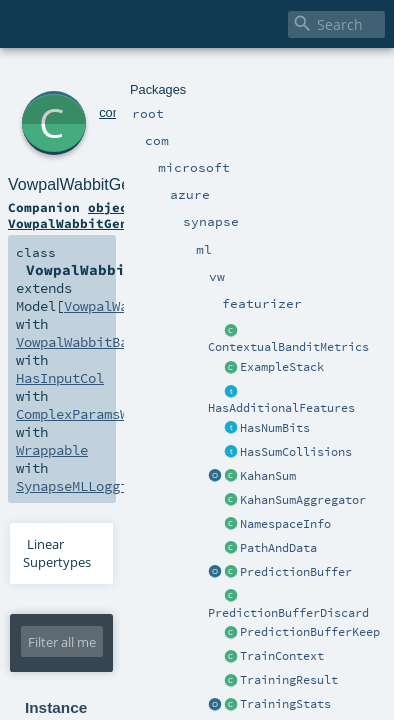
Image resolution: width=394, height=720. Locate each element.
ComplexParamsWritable (89, 236)
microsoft (126, 77)
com (84, 77)
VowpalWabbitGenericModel (202, 99)
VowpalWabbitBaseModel (89, 218)
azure (171, 77)
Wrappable (236, 236)
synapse (215, 77)
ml (249, 77)
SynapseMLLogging (72, 254)
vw (267, 77)
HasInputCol (243, 218)
